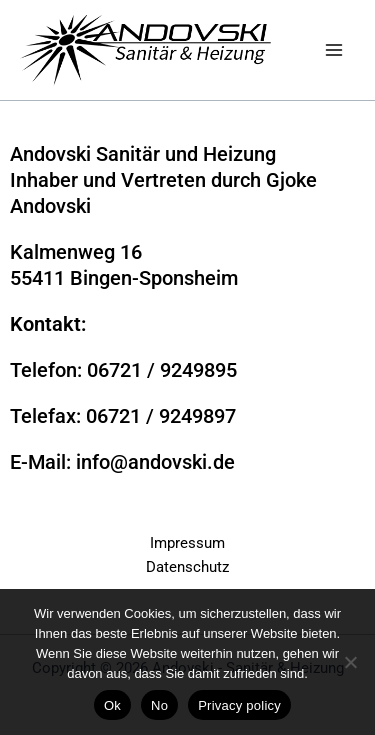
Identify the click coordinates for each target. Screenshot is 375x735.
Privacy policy (239, 705)
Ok (112, 705)
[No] (350, 662)
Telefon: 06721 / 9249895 (123, 370)
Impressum (187, 543)
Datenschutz (187, 567)
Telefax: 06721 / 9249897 (123, 416)
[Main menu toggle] (334, 50)
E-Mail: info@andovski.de (122, 462)
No (159, 705)
